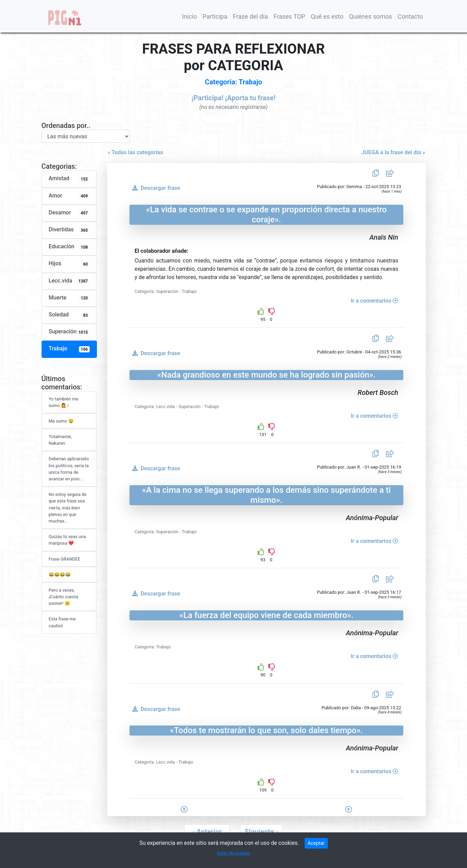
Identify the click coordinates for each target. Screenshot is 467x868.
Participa (215, 16)
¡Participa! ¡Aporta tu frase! (234, 98)
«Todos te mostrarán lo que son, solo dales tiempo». (267, 730)
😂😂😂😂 (60, 575)
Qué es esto (327, 16)
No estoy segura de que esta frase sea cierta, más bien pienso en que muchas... (68, 508)
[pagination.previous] (207, 832)
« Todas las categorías (133, 152)
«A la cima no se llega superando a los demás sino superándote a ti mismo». (266, 495)
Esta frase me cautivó (62, 622)
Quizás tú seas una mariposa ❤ (68, 540)
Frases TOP (289, 16)
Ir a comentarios (374, 301)
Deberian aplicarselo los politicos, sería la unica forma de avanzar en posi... (69, 469)
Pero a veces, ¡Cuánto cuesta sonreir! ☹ (64, 597)
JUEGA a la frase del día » (396, 152)
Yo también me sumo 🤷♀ (64, 402)
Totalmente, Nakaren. (60, 440)
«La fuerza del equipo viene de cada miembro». (266, 615)
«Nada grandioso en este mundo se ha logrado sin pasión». (266, 375)
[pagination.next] (261, 832)
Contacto (410, 16)
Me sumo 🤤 (61, 421)
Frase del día (250, 16)
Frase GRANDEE (65, 559)
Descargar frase (155, 188)
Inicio (190, 16)
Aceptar (316, 843)
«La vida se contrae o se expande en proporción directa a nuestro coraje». (266, 215)
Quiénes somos (370, 16)
